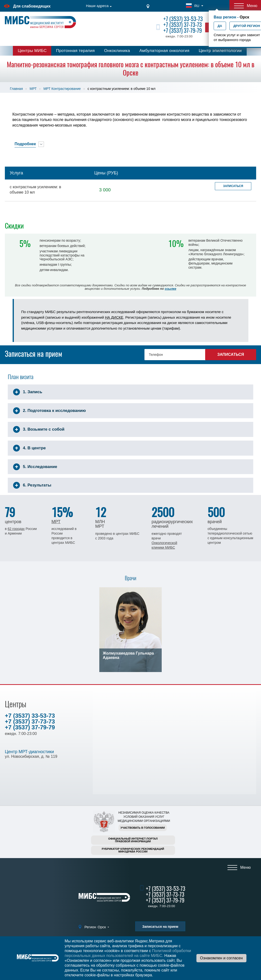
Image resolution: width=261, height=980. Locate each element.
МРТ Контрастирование (62, 89)
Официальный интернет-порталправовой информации (133, 840)
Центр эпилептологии (220, 51)
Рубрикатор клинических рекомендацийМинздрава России (133, 850)
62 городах (16, 529)
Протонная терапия (76, 51)
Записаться (233, 186)
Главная (16, 89)
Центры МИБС (32, 51)
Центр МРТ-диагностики (29, 752)
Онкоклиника (117, 51)
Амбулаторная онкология (164, 51)
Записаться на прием (160, 927)
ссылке (170, 289)
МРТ (33, 89)
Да (220, 26)
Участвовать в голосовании (143, 828)
